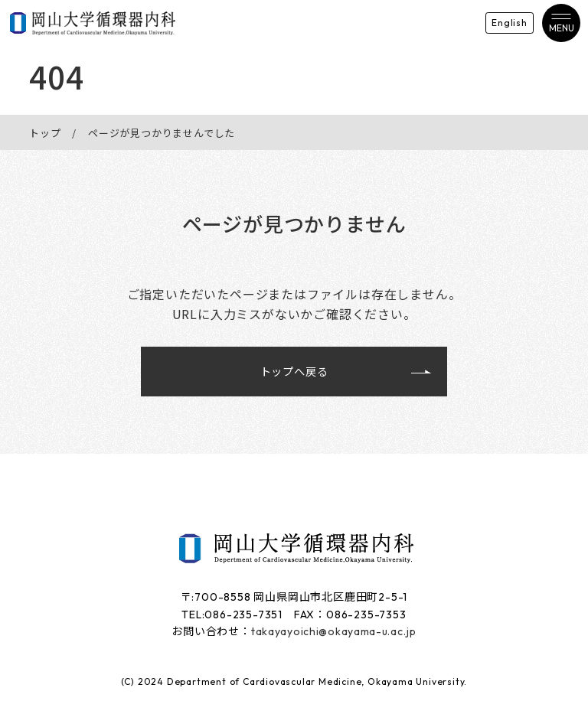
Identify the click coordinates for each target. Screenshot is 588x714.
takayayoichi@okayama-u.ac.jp (334, 634)
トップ (45, 133)
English (497, 23)
